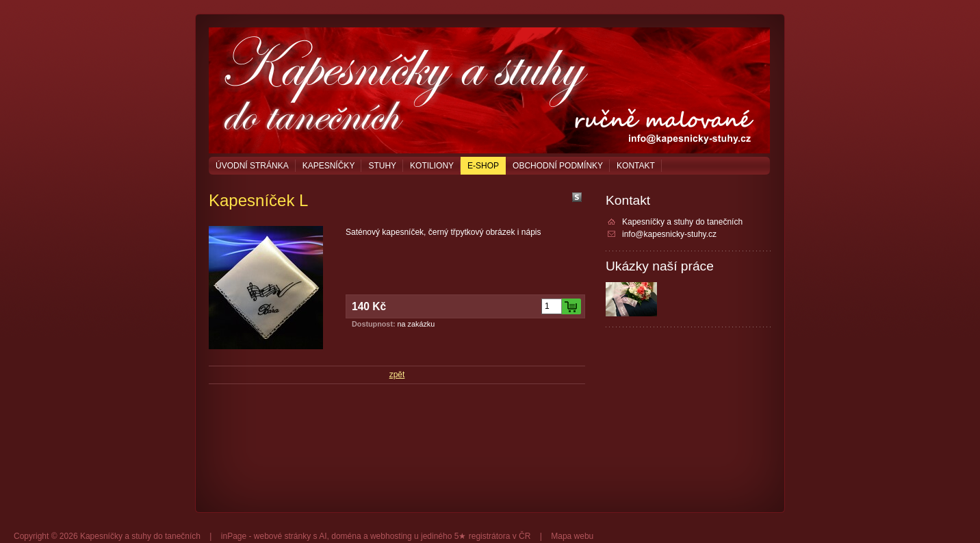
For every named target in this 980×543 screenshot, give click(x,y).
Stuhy (382, 166)
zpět (397, 375)
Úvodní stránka (252, 166)
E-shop (483, 166)
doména (346, 536)
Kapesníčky (329, 166)
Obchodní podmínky (558, 166)
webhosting (391, 536)
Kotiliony (432, 166)
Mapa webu (572, 536)
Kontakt (636, 166)
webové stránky (282, 536)
